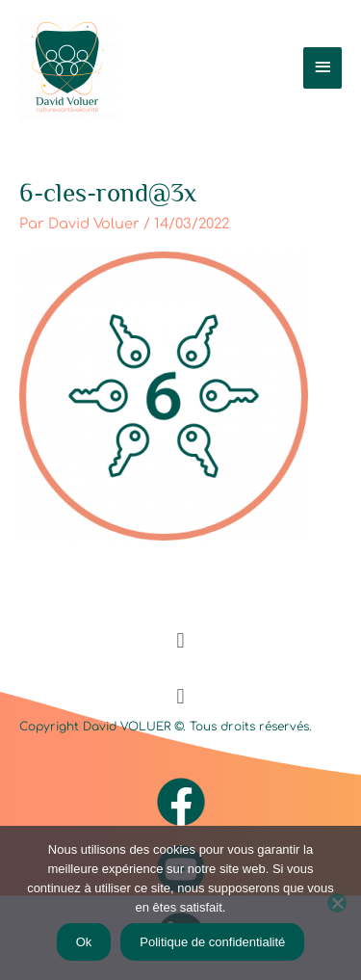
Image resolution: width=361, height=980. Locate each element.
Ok (84, 942)
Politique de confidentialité (212, 942)
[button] (180, 640)
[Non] (337, 903)
